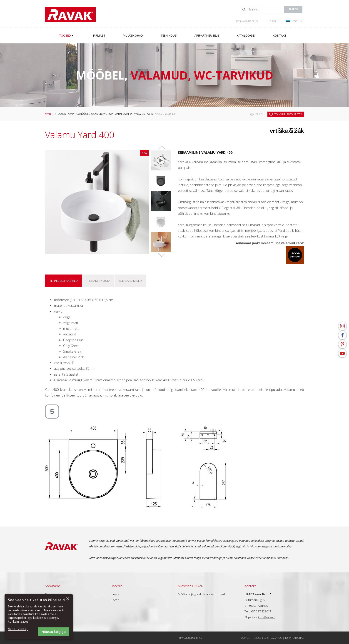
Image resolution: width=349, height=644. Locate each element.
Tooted (61, 114)
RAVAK (70, 14)
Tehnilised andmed (64, 281)
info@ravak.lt (267, 617)
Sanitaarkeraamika (121, 114)
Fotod (115, 600)
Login (272, 21)
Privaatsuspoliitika (190, 638)
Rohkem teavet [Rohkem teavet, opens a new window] (18, 622)
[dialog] (39, 617)
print (259, 114)
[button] (20, 629)
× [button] (68, 599)
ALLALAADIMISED (130, 281)
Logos (116, 594)
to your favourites (288, 114)
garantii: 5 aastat (66, 374)
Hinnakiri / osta (98, 281)
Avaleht (50, 114)
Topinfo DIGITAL (294, 638)
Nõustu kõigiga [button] (54, 632)
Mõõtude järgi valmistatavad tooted (201, 594)
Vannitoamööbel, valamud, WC (88, 114)
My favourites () (247, 21)
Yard (150, 114)
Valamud (140, 114)
